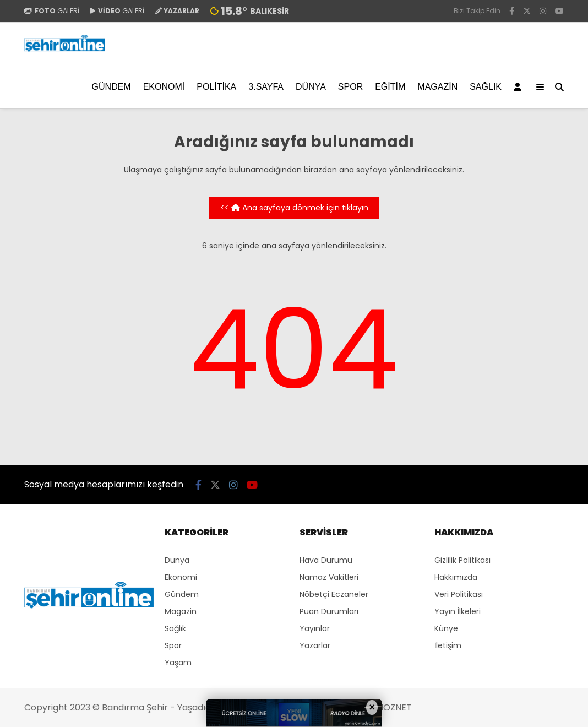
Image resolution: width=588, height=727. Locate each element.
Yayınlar (315, 628)
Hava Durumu (326, 560)
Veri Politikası (459, 594)
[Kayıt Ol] (519, 87)
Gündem (111, 87)
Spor (350, 87)
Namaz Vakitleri (329, 577)
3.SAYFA (266, 87)
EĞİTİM (390, 87)
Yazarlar (315, 645)
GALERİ (52, 11)
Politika (216, 87)
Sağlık (486, 87)
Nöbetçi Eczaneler (334, 594)
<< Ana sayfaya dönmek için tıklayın (294, 208)
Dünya (311, 87)
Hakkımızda (456, 577)
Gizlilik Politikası (462, 560)
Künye (446, 628)
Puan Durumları (329, 611)
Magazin (437, 87)
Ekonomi (164, 87)
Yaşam (178, 663)
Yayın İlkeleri (458, 611)
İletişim (448, 645)
